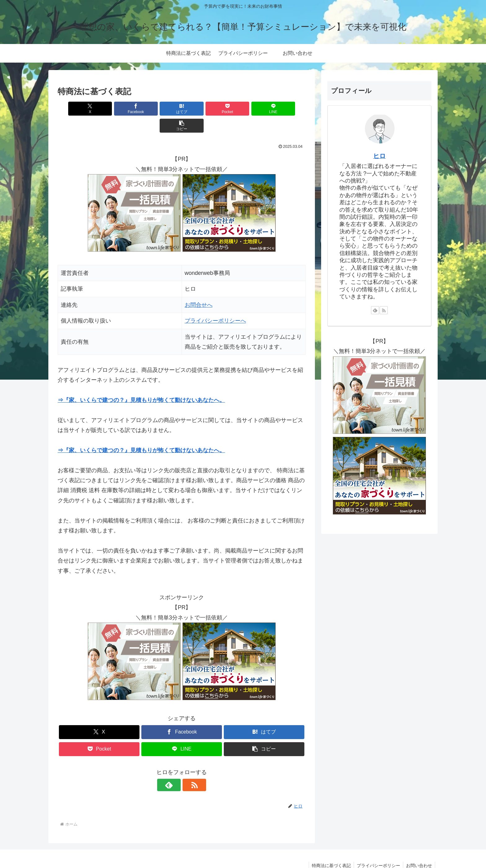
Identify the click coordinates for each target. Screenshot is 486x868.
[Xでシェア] (77, 109)
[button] (286, 109)
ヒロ (379, 156)
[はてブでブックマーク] (161, 109)
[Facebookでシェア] (119, 109)
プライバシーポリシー (378, 848)
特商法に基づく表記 (330, 848)
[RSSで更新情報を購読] (189, 768)
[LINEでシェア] (244, 109)
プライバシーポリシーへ (215, 304)
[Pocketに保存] (202, 109)
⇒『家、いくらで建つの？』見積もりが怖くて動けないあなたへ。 (141, 383)
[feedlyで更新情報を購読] (175, 768)
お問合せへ (199, 288)
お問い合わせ (419, 848)
